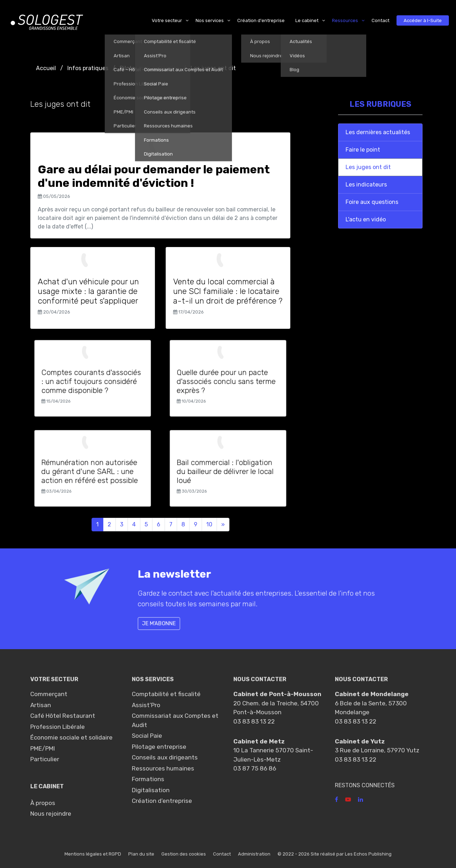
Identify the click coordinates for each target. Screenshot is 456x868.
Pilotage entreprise (159, 747)
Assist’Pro (146, 705)
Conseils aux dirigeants (165, 757)
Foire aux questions (372, 202)
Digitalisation (151, 790)
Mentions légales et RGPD (93, 854)
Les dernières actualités (378, 132)
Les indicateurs (366, 185)
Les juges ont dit (368, 167)
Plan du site (141, 854)
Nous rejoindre (51, 814)
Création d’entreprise (162, 801)
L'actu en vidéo (366, 219)
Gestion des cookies (184, 854)
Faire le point (363, 150)
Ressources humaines (163, 768)
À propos (43, 803)
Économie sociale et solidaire (71, 737)
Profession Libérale (58, 727)
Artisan (41, 705)
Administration (254, 854)
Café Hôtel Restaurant (63, 716)
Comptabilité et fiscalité (166, 694)
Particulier (45, 759)
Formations (148, 779)
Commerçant (49, 694)
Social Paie (147, 736)
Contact (222, 854)
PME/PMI (43, 748)
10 (209, 524)
